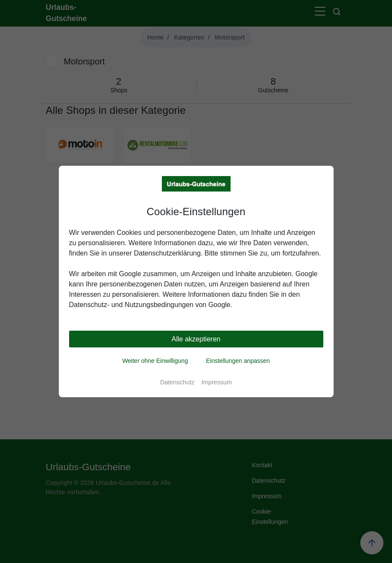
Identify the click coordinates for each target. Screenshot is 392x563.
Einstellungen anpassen (238, 361)
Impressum (217, 382)
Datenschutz (177, 382)
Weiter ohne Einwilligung (155, 361)
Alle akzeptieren (196, 339)
